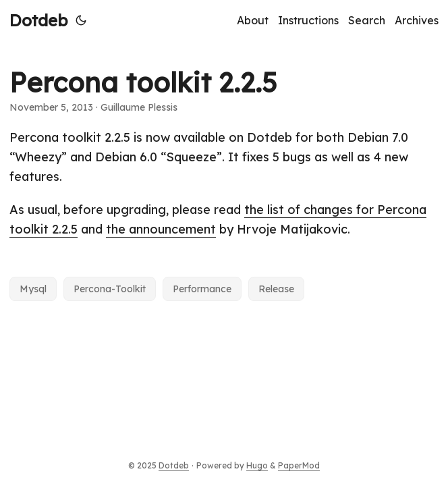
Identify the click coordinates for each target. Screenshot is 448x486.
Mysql (33, 289)
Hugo (257, 465)
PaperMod (299, 465)
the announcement (161, 229)
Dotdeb (38, 20)
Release (276, 289)
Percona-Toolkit (110, 289)
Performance (202, 289)
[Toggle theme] (81, 20)
